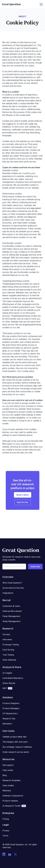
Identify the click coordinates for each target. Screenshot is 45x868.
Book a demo (23, 497)
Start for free (23, 504)
